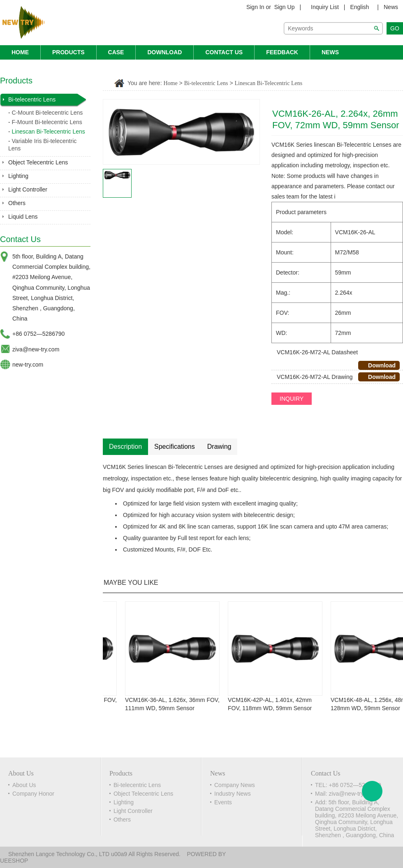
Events (223, 802)
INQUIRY (292, 399)
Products (68, 52)
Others (17, 203)
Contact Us (224, 52)
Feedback (282, 52)
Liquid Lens (23, 217)
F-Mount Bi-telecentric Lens (47, 122)
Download (164, 52)
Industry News (233, 794)
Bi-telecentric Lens (32, 99)
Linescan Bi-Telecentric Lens (49, 132)
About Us (24, 785)
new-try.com (28, 365)
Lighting (18, 176)
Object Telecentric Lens (38, 162)
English (359, 7)
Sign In (255, 7)
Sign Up (285, 7)
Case (116, 52)
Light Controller (28, 189)
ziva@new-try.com (36, 349)
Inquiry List (325, 7)
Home (20, 52)
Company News (235, 785)
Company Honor (33, 794)
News (391, 7)
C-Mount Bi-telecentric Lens (47, 113)
